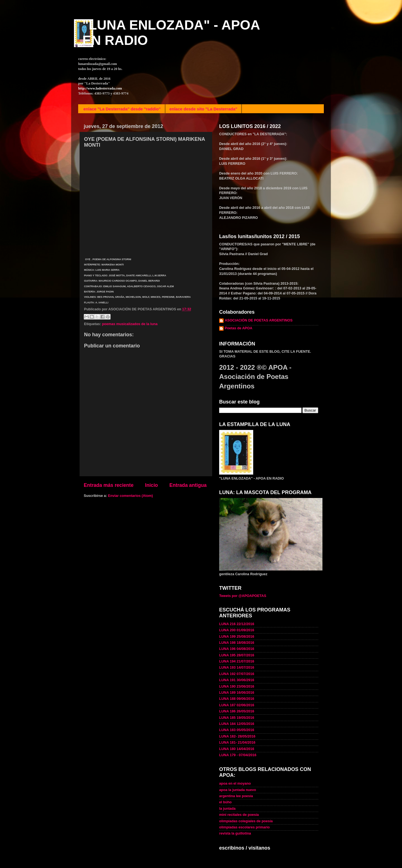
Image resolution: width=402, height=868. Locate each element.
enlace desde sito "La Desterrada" (204, 109)
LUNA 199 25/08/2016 (237, 637)
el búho (225, 802)
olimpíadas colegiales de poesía (246, 821)
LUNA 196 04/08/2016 (237, 649)
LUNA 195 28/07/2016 (237, 655)
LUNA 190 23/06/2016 (237, 686)
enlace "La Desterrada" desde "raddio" (122, 109)
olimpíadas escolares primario (244, 827)
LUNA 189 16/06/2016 (237, 693)
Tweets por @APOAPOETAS (243, 596)
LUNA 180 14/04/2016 (237, 749)
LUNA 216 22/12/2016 (237, 624)
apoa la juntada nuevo (238, 790)
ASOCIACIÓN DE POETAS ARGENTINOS (259, 320)
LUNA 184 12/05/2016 (237, 724)
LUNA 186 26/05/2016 (237, 711)
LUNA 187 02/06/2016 (237, 705)
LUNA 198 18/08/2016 (237, 643)
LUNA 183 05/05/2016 (237, 730)
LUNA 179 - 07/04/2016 (238, 755)
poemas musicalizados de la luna (130, 324)
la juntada (227, 809)
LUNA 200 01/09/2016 (237, 630)
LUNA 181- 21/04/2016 (237, 743)
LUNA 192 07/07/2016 (237, 674)
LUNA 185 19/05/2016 (237, 718)
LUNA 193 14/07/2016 (237, 668)
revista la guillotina (235, 833)
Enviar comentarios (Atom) (131, 496)
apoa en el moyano (235, 784)
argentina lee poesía (236, 796)
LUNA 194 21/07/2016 (237, 661)
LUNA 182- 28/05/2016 (237, 736)
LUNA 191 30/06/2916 (237, 680)
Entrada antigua (188, 485)
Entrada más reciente (109, 485)
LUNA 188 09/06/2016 (237, 699)
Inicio (152, 485)
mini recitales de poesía (239, 815)
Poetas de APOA (239, 328)
